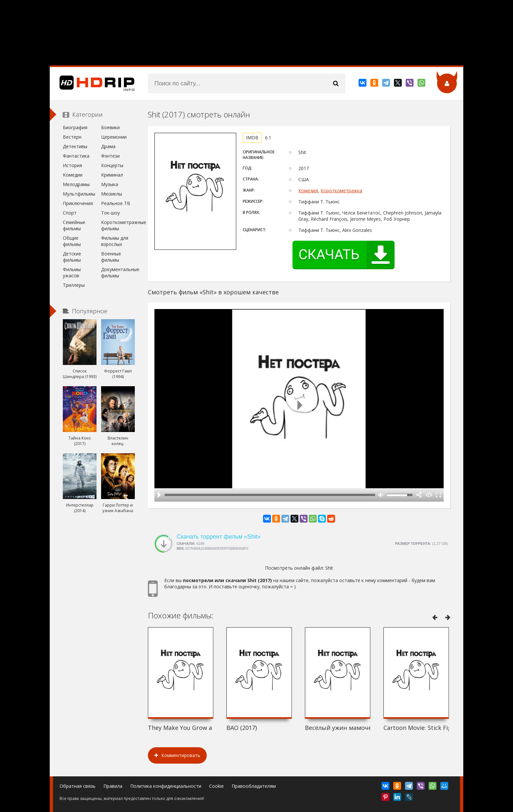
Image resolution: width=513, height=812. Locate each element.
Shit (329, 568)
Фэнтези (110, 156)
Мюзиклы (112, 194)
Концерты (112, 165)
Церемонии (114, 137)
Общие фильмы (72, 241)
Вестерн (72, 137)
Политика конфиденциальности (166, 786)
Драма (108, 146)
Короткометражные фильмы (118, 225)
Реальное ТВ (116, 203)
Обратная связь (78, 786)
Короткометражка (341, 190)
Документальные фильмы (118, 272)
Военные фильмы (111, 257)
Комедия (308, 190)
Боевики (110, 127)
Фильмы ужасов (72, 272)
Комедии (73, 175)
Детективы (75, 146)
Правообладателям (254, 786)
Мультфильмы (79, 194)
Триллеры (74, 285)
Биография (75, 127)
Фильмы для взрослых (115, 241)
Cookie (216, 786)
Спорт (70, 213)
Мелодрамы (76, 184)
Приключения (78, 203)
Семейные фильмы (74, 225)
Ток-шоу (110, 213)
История (72, 165)
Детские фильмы (72, 257)
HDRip (92, 83)
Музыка (110, 184)
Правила (113, 786)
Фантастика (76, 156)
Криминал (112, 175)
